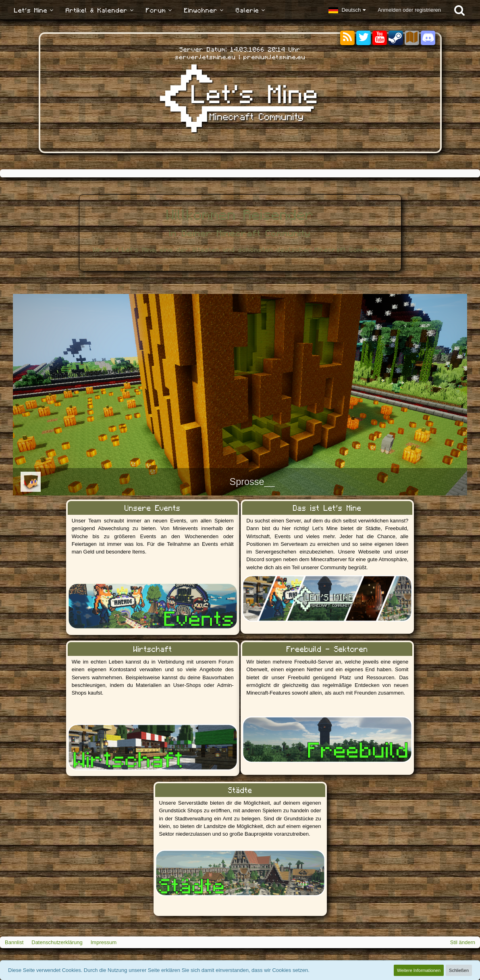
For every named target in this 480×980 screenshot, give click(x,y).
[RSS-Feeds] (347, 38)
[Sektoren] (412, 38)
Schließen (459, 970)
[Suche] (459, 10)
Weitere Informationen (419, 970)
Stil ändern (463, 942)
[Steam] (396, 37)
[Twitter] (364, 38)
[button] (347, 10)
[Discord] (428, 36)
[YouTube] (380, 38)
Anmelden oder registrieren (409, 10)
